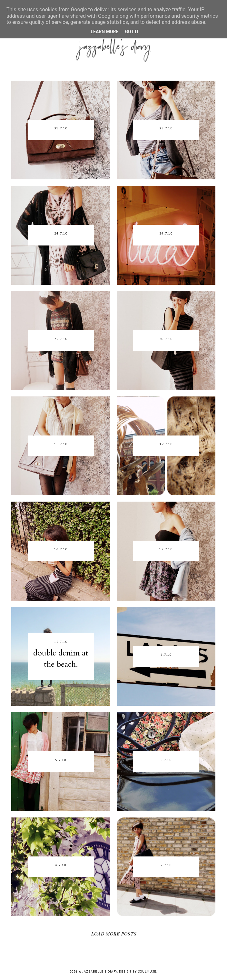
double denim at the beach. (61, 659)
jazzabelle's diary (100, 971)
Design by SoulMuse (138, 971)
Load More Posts (114, 934)
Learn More (104, 32)
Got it (132, 32)
